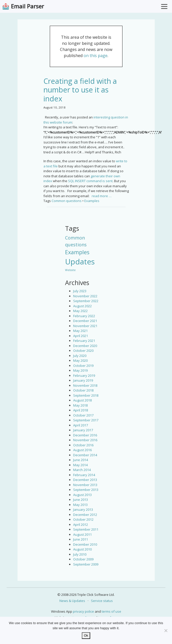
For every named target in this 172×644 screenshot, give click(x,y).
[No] (166, 630)
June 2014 (81, 460)
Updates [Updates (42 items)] (80, 262)
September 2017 (86, 420)
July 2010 (80, 554)
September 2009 (86, 564)
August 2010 (82, 549)
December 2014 (85, 455)
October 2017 (83, 415)
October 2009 (83, 559)
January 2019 (83, 380)
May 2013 (80, 505)
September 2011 (86, 529)
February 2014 (84, 475)
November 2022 (85, 296)
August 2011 (82, 534)
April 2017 (81, 425)
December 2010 (85, 544)
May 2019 (80, 370)
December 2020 (85, 346)
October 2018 (83, 390)
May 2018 (80, 405)
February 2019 (84, 375)
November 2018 (85, 385)
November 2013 (85, 485)
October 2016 (83, 445)
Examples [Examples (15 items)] (77, 252)
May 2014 (80, 465)
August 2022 (82, 306)
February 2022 (84, 316)
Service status (102, 601)
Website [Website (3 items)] (70, 270)
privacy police (83, 611)
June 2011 (81, 539)
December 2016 (85, 435)
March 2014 (82, 470)
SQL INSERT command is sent (90, 181)
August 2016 (82, 450)
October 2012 (83, 519)
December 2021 (85, 321)
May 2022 (80, 311)
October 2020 (83, 351)
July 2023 (80, 291)
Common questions (67, 201)
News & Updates (72, 601)
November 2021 (85, 326)
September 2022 (86, 301)
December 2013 (85, 480)
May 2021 (80, 331)
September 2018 (86, 395)
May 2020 (80, 360)
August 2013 (82, 495)
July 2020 (80, 356)
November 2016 (85, 440)
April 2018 (81, 410)
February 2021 (84, 341)
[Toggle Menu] (164, 6)
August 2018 (82, 400)
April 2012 (81, 525)
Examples (92, 201)
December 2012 (85, 515)
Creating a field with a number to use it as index (80, 90)
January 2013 (83, 509)
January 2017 (83, 430)
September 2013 (86, 490)
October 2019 (83, 366)
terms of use (111, 611)
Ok (86, 635)
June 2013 (81, 500)
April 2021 (81, 336)
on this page (96, 56)
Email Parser (27, 6)
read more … (102, 196)
